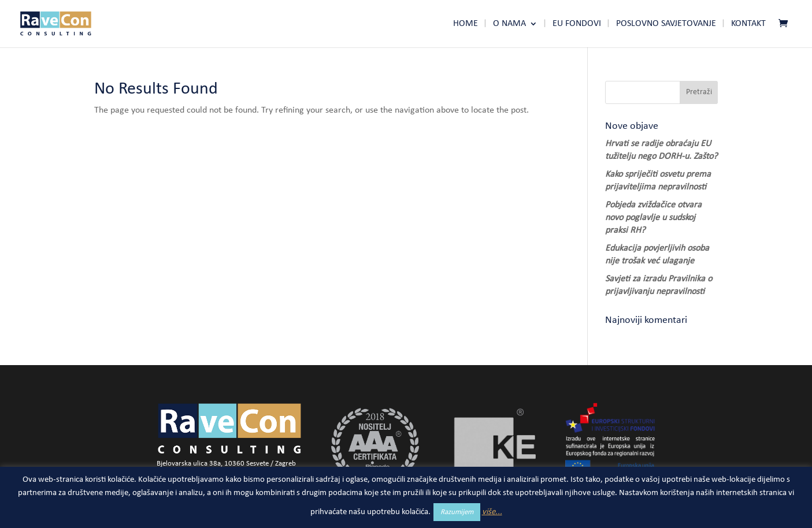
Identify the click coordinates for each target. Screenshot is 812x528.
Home (466, 24)
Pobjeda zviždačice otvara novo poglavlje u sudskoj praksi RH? (653, 218)
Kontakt (748, 24)
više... (492, 512)
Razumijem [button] (457, 512)
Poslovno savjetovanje (666, 24)
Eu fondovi (577, 24)
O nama (509, 24)
